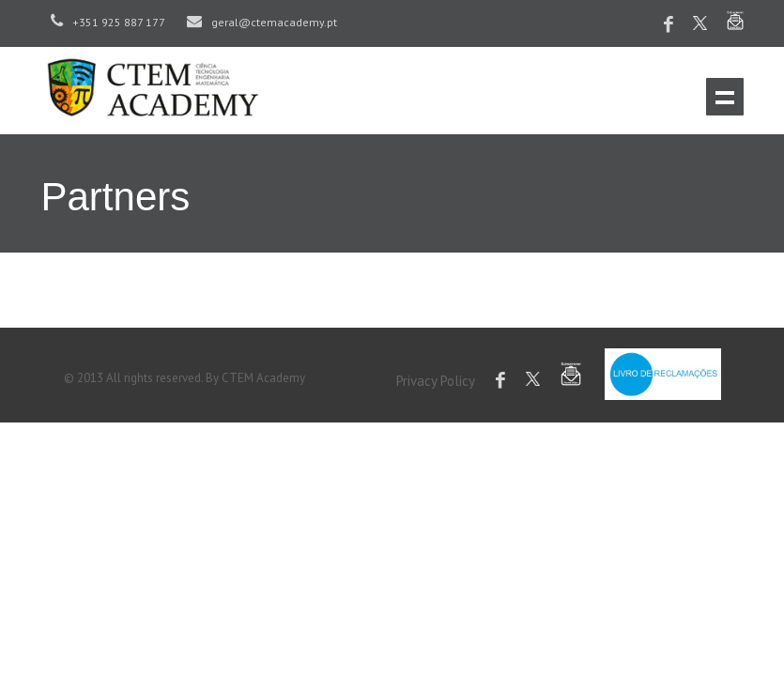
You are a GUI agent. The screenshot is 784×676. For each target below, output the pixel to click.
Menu (725, 97)
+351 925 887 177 (108, 22)
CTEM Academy (263, 378)
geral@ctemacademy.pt (262, 22)
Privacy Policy (436, 381)
